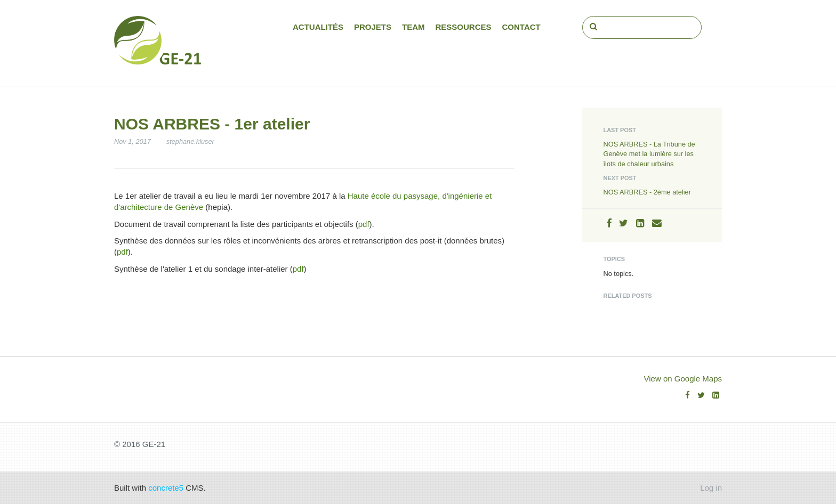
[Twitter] (624, 223)
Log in (711, 488)
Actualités (318, 27)
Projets (373, 27)
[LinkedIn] (640, 223)
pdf (364, 224)
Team (413, 27)
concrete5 (166, 488)
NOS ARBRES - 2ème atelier (647, 192)
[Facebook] (609, 223)
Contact (521, 27)
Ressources (464, 27)
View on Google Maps (683, 379)
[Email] (657, 223)
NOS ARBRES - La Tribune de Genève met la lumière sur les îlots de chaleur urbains (649, 154)
